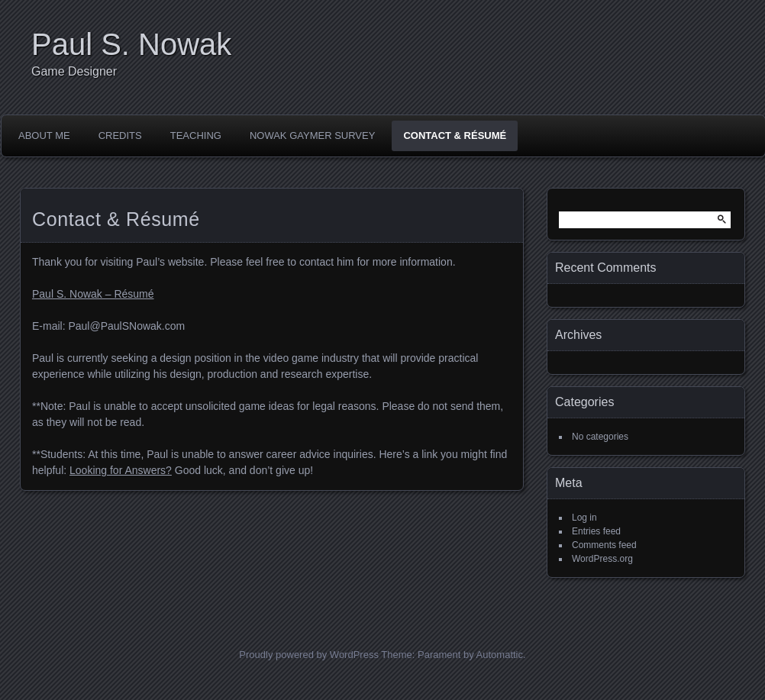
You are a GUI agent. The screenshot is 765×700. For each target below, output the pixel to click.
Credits (120, 135)
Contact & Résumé (455, 135)
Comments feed (604, 545)
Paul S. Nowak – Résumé (93, 294)
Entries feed (596, 531)
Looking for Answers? (121, 470)
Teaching (196, 135)
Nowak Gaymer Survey (312, 135)
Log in (584, 518)
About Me (44, 135)
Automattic (500, 655)
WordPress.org (602, 559)
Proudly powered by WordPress (309, 655)
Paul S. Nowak (131, 44)
